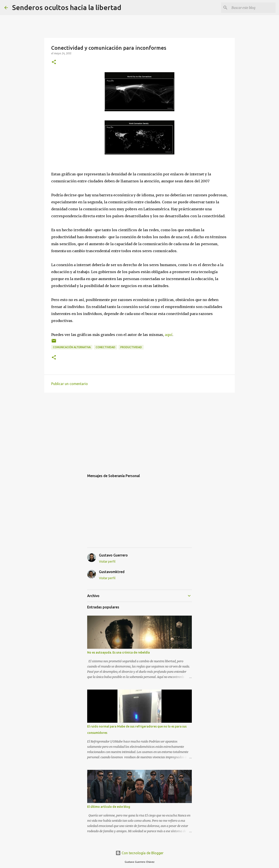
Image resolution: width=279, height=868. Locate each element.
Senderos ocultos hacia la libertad (67, 7)
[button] (54, 62)
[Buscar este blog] (253, 8)
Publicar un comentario (70, 384)
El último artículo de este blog (109, 807)
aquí (169, 335)
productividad (131, 347)
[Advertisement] (139, 430)
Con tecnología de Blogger (139, 853)
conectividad (105, 347)
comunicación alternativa (72, 347)
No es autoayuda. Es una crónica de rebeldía (118, 652)
